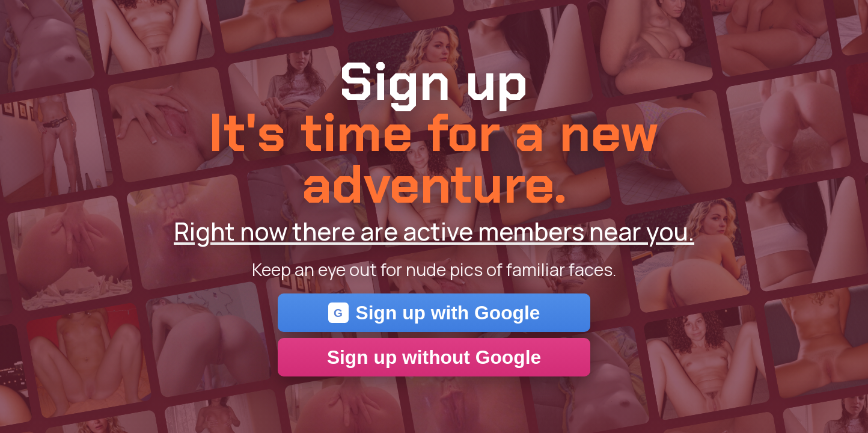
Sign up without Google (434, 357)
